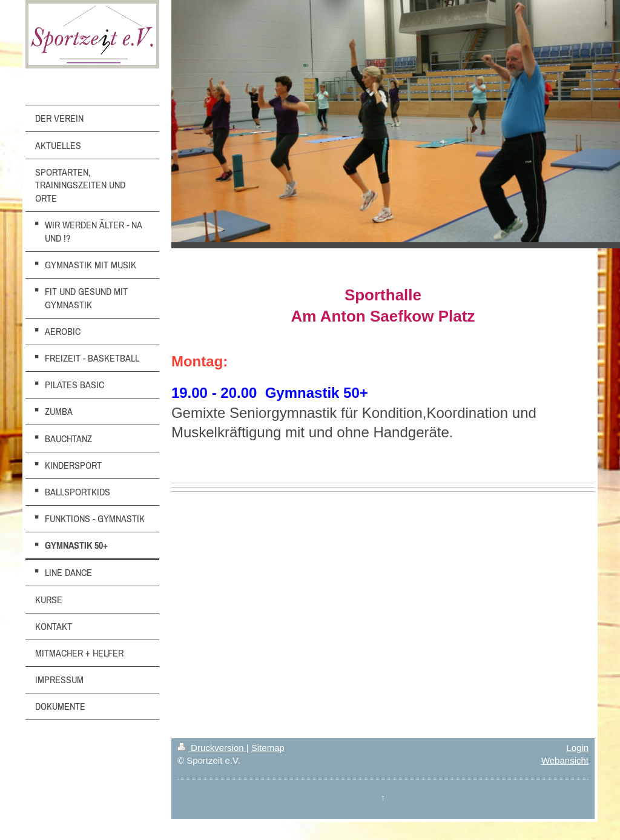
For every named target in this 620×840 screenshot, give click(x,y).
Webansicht (565, 760)
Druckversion (212, 748)
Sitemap (268, 748)
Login (577, 748)
